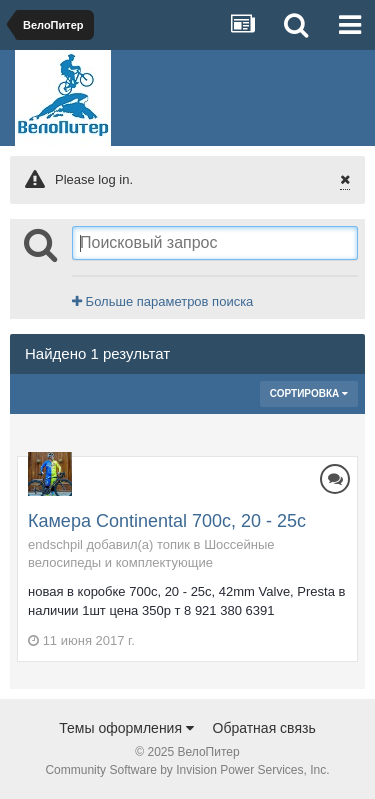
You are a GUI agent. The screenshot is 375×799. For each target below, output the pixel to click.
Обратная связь (264, 728)
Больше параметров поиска (162, 301)
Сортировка (309, 393)
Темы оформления (126, 728)
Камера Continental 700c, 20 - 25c (167, 521)
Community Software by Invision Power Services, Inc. (187, 770)
